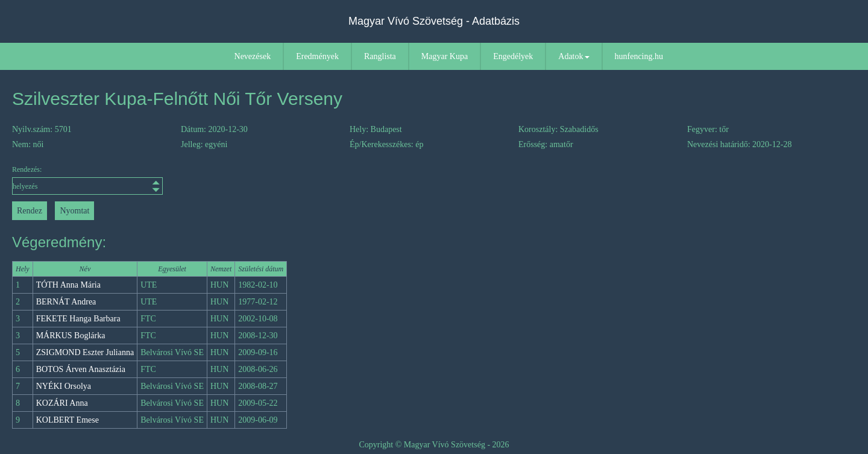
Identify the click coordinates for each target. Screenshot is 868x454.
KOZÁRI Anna (62, 403)
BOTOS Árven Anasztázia (81, 369)
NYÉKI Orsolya (64, 386)
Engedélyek (513, 56)
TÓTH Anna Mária (68, 285)
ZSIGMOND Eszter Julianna (85, 352)
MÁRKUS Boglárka (71, 336)
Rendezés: (87, 180)
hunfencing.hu (639, 56)
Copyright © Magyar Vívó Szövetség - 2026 (434, 445)
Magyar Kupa (445, 56)
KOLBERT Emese (68, 420)
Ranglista (380, 56)
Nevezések (253, 56)
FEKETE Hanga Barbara (78, 319)
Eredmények (317, 56)
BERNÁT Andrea (66, 302)
